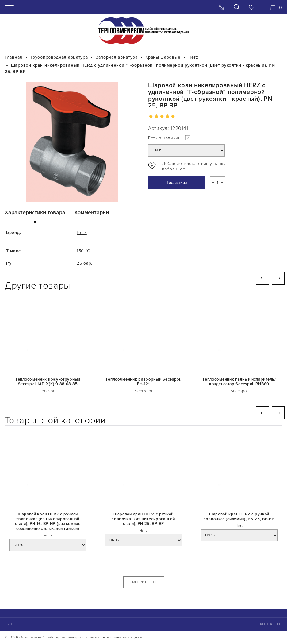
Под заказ (176, 182)
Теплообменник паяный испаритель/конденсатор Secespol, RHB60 (239, 382)
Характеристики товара (35, 213)
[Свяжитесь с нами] (222, 7)
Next (278, 278)
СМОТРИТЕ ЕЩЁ (144, 582)
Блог (12, 624)
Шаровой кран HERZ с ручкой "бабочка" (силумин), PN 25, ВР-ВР (239, 517)
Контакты (270, 624)
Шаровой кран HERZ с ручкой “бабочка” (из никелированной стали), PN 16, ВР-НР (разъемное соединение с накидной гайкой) (48, 522)
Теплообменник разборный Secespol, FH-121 (143, 382)
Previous (262, 278)
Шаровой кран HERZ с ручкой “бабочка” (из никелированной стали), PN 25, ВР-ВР (143, 519)
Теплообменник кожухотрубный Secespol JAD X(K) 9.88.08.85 (48, 382)
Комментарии (92, 213)
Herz (82, 233)
